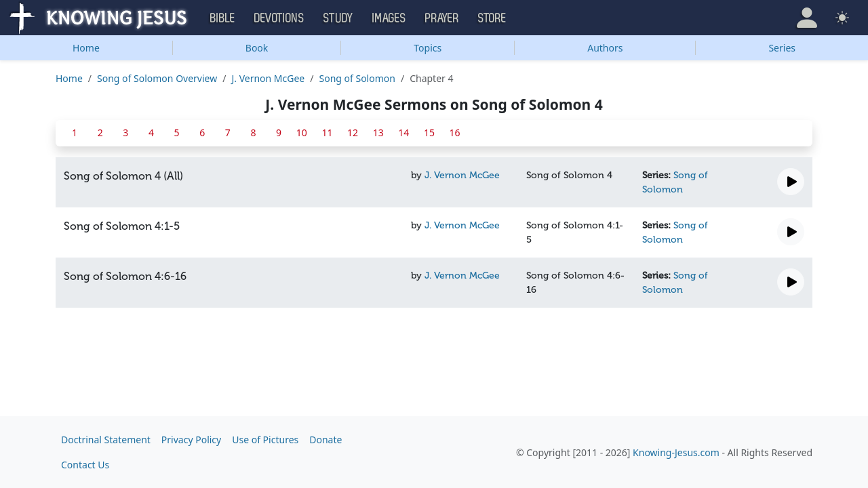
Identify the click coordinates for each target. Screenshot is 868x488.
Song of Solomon (357, 78)
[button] (807, 18)
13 (378, 133)
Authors (605, 48)
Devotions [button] (279, 18)
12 (353, 133)
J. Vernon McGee (268, 78)
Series (782, 48)
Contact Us (85, 465)
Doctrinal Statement (106, 440)
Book (257, 48)
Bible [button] (223, 18)
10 (302, 133)
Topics (428, 48)
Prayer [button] (442, 18)
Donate (325, 440)
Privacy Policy (191, 440)
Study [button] (338, 18)
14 (403, 133)
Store (492, 18)
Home (86, 48)
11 (327, 133)
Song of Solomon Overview (157, 78)
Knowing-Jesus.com (676, 452)
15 (429, 133)
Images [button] (389, 18)
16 (455, 133)
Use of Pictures (265, 440)
